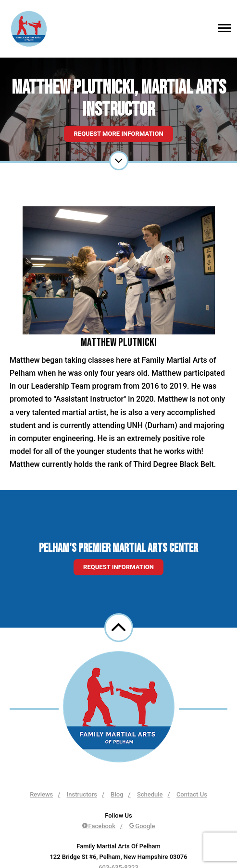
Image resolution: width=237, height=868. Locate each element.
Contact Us (192, 794)
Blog (117, 794)
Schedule (150, 794)
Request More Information (118, 134)
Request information (118, 567)
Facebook (99, 826)
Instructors (82, 794)
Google (142, 826)
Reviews (41, 794)
